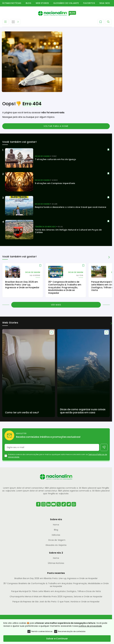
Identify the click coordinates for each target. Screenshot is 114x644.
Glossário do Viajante (66, 3)
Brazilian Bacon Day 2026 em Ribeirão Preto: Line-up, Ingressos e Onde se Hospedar (56, 578)
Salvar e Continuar (57, 639)
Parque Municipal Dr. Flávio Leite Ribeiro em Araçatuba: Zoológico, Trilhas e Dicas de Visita (56, 591)
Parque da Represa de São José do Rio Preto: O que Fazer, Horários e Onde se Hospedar (56, 602)
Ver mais (56, 305)
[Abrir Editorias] (15, 22)
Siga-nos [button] (105, 3)
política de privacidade (90, 626)
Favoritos (89, 3)
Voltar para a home (56, 126)
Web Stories (42, 3)
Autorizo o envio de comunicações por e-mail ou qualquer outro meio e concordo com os (58, 456)
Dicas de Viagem (57, 540)
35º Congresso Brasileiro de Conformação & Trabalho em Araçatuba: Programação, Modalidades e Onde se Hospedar (56, 585)
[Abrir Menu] (5, 22)
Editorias (56, 535)
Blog (29, 3)
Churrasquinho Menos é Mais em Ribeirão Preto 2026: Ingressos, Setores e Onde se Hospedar (56, 597)
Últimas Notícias (12, 3)
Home (56, 525)
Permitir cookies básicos (40, 631)
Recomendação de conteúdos (70, 631)
